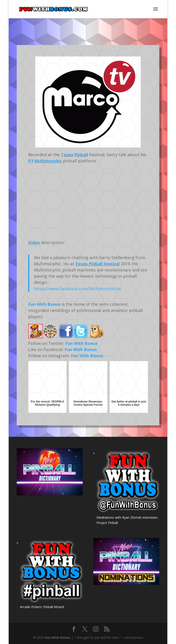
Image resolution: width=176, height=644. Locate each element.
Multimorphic (48, 161)
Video (34, 242)
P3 (31, 161)
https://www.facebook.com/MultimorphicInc (78, 289)
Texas (67, 155)
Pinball (81, 155)
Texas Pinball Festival (98, 264)
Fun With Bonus (44, 304)
